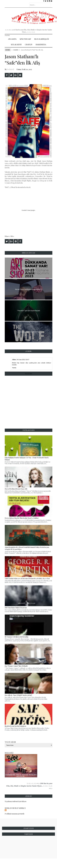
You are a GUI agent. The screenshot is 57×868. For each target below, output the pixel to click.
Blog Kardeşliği (42, 39)
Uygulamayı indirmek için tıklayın (16, 801)
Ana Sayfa (12, 39)
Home (8, 50)
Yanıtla (14, 368)
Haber (16, 50)
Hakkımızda (41, 44)
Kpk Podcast (25, 39)
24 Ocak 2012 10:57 (23, 360)
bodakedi (10, 69)
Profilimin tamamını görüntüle (15, 814)
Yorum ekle (28, 374)
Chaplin (29, 44)
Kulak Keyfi (16, 44)
